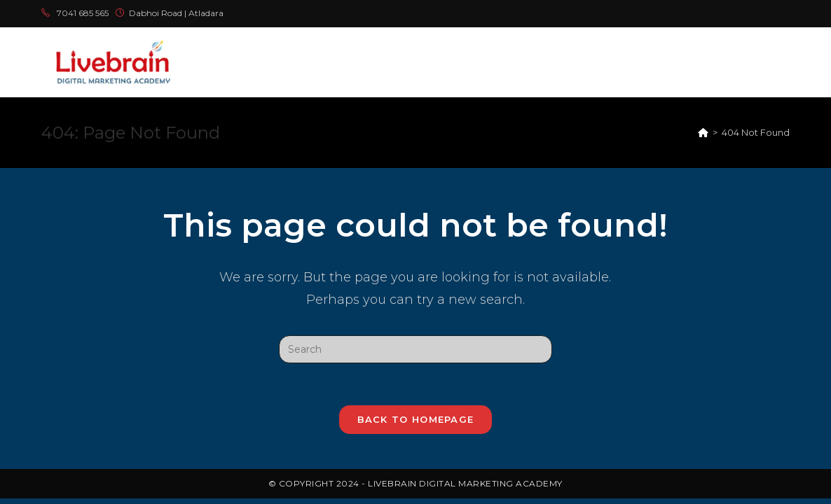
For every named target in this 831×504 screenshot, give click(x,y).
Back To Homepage (416, 419)
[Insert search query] (415, 349)
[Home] (703, 132)
